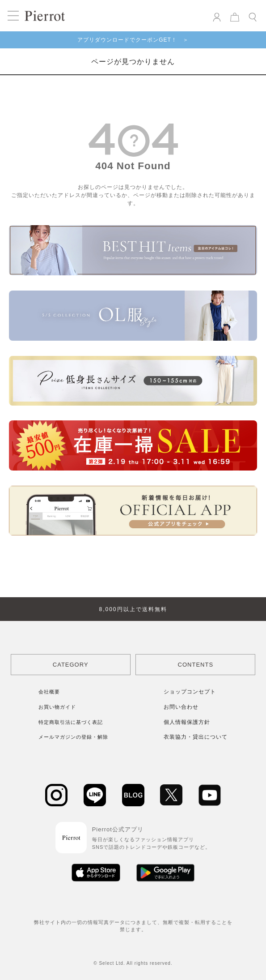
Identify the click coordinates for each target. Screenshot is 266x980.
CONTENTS (196, 665)
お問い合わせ (181, 707)
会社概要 (49, 692)
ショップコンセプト (190, 692)
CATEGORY (71, 665)
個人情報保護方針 (187, 722)
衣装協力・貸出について (196, 737)
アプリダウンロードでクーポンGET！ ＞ (133, 40)
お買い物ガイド (57, 707)
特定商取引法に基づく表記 (71, 722)
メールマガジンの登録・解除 (73, 737)
